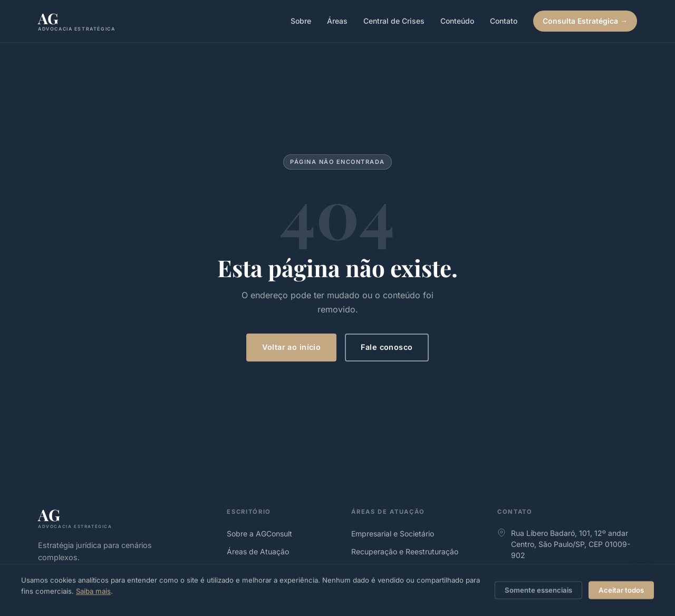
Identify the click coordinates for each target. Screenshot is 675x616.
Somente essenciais (538, 590)
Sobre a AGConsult (259, 534)
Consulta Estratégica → (585, 21)
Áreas (337, 21)
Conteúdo (457, 21)
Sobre (301, 21)
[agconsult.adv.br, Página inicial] (76, 21)
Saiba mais (93, 591)
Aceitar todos (621, 590)
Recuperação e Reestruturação (405, 551)
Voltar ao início (291, 347)
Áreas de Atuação (258, 551)
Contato (504, 21)
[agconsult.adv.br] (124, 518)
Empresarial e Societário (393, 534)
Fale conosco (387, 347)
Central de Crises (394, 21)
